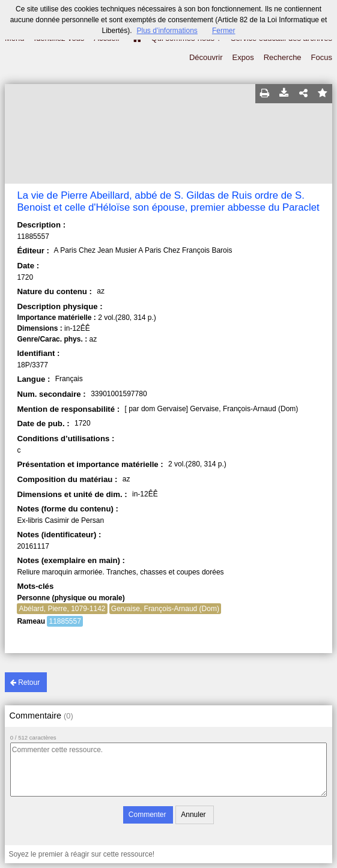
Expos (243, 57)
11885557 (65, 621)
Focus (322, 57)
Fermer (224, 31)
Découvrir (206, 57)
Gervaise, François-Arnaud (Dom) (165, 609)
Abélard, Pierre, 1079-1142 (62, 609)
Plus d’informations (167, 31)
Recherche (283, 57)
